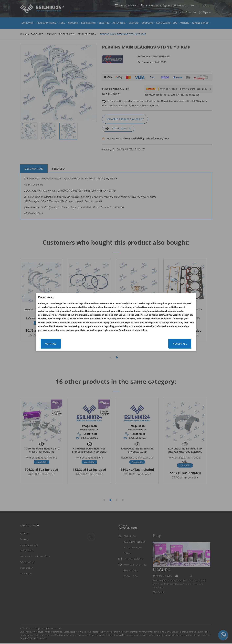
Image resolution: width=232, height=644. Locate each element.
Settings (51, 344)
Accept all (179, 344)
